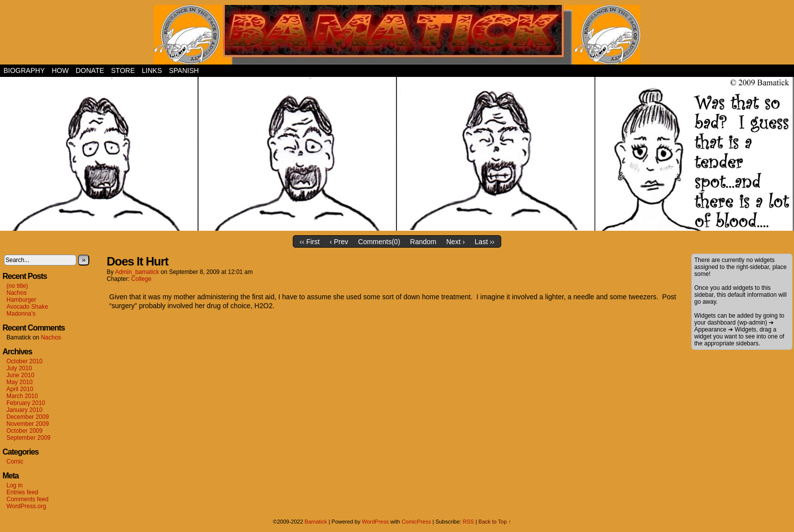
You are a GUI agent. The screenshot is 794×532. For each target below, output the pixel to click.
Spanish (184, 70)
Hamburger (21, 300)
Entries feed (22, 492)
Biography (24, 70)
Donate (90, 70)
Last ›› (485, 242)
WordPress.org (26, 506)
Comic (15, 462)
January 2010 (25, 410)
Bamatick (316, 522)
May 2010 (20, 382)
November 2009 (28, 424)
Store (123, 70)
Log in (15, 485)
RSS (468, 522)
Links (152, 70)
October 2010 (25, 361)
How (60, 70)
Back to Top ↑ (495, 522)
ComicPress (416, 522)
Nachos (17, 293)
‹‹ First (310, 242)
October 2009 (25, 431)
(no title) (17, 286)
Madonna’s (21, 314)
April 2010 (20, 389)
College (141, 279)
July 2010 (19, 368)
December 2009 (28, 417)
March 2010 (22, 396)
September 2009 (29, 438)
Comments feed (28, 499)
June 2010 (20, 375)
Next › (455, 242)
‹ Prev (339, 242)
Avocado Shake (27, 307)
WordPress (375, 522)
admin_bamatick (137, 272)
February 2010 (26, 403)
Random (423, 242)
